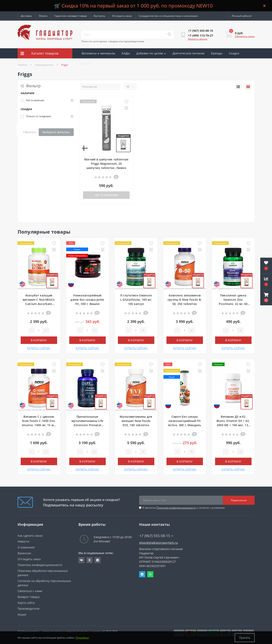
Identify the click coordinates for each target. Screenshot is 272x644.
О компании (26, 547)
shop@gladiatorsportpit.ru (159, 543)
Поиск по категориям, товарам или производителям (113, 41)
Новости (23, 541)
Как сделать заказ (30, 536)
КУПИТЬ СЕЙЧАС (39, 348)
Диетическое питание (189, 53)
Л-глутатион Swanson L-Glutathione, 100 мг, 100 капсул (136, 300)
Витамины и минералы (99, 53)
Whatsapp (150, 574)
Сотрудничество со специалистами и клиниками (168, 16)
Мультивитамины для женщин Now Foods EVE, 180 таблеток (136, 421)
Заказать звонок (198, 39)
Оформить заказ (245, 36)
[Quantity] (38, 330)
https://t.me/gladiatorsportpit (98, 560)
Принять (245, 638)
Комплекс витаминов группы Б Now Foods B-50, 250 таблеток (185, 300)
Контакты (99, 16)
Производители (29, 609)
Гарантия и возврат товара (71, 16)
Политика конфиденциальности (176, 508)
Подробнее (82, 638)
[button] (266, 297)
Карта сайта (26, 603)
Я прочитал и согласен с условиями (184, 508)
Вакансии (24, 553)
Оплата (43, 16)
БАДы (126, 53)
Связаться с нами (30, 591)
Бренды (217, 53)
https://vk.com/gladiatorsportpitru (81, 560)
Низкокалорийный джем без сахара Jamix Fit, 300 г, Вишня (87, 300)
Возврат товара (29, 597)
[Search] (169, 35)
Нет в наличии (106, 195)
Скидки (234, 53)
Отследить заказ (122, 16)
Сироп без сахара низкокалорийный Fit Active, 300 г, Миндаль (185, 421)
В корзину (39, 340)
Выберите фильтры (56, 132)
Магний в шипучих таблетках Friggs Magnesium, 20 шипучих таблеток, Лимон (106, 164)
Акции (86, 63)
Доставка (26, 16)
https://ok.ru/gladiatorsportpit (89, 560)
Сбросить (30, 132)
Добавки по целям (151, 53)
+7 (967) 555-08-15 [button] (156, 536)
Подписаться (239, 500)
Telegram (142, 574)
